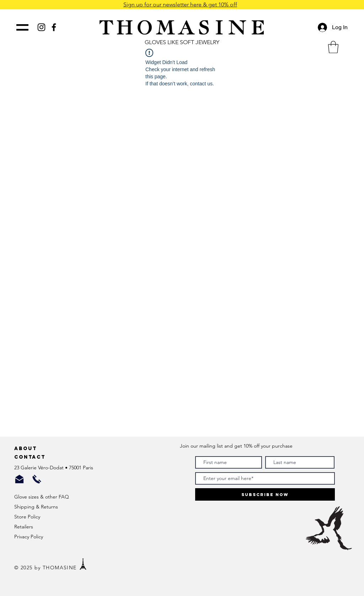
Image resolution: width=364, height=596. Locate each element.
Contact (31, 457)
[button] (333, 47)
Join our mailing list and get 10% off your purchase (236, 446)
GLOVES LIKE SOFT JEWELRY (182, 42)
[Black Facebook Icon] (54, 27)
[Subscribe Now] (265, 494)
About (27, 449)
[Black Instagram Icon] (41, 27)
